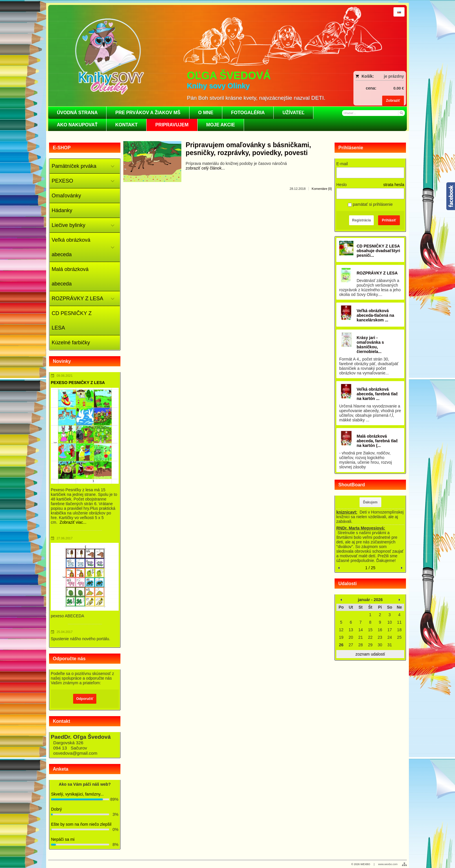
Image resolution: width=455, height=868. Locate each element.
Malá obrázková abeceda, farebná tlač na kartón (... (377, 441)
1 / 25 (370, 568)
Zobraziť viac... (73, 522)
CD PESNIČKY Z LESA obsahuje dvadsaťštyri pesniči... (378, 251)
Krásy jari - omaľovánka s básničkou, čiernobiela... (370, 345)
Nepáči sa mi (63, 839)
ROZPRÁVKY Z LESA (377, 273)
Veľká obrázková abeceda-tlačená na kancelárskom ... (375, 315)
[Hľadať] (401, 113)
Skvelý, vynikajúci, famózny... (77, 794)
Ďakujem (370, 502)
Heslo (342, 185)
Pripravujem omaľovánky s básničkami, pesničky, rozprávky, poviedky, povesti (248, 149)
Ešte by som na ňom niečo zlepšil (81, 824)
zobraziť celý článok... (205, 168)
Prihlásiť (389, 220)
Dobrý (56, 809)
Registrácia (361, 220)
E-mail (342, 164)
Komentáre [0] (322, 189)
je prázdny (394, 76)
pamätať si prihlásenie (370, 204)
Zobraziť (393, 101)
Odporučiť (85, 699)
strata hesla (394, 185)
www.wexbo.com (388, 864)
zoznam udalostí (370, 654)
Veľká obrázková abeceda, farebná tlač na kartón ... (377, 394)
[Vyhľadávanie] (373, 113)
